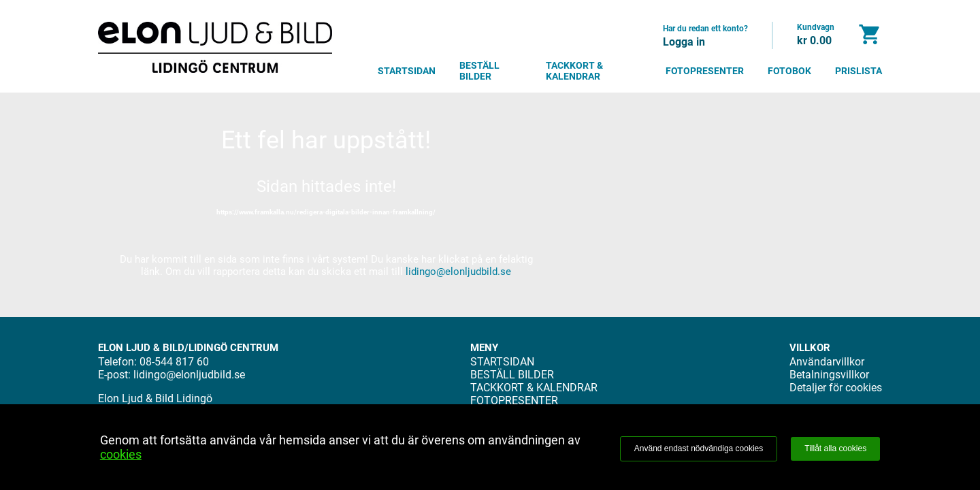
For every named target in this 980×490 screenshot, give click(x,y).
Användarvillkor (827, 362)
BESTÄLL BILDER (479, 71)
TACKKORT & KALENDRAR (574, 71)
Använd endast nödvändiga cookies (699, 448)
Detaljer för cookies (836, 388)
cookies (121, 454)
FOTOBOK (789, 71)
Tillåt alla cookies (835, 448)
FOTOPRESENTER (705, 71)
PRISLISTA (859, 71)
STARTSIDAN (407, 71)
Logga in (684, 42)
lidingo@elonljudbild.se (458, 272)
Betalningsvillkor (829, 375)
